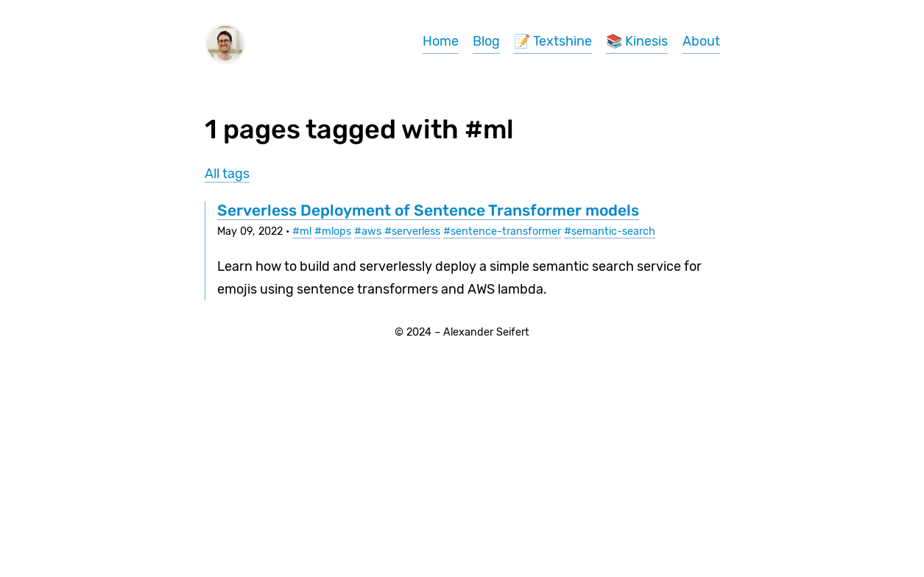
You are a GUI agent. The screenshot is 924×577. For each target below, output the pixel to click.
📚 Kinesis (637, 41)
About (701, 41)
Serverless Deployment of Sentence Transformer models (428, 210)
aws (371, 231)
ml (306, 231)
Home (441, 41)
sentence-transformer (506, 231)
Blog (486, 41)
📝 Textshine (553, 41)
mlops (336, 231)
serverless (416, 231)
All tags (227, 174)
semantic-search (613, 231)
